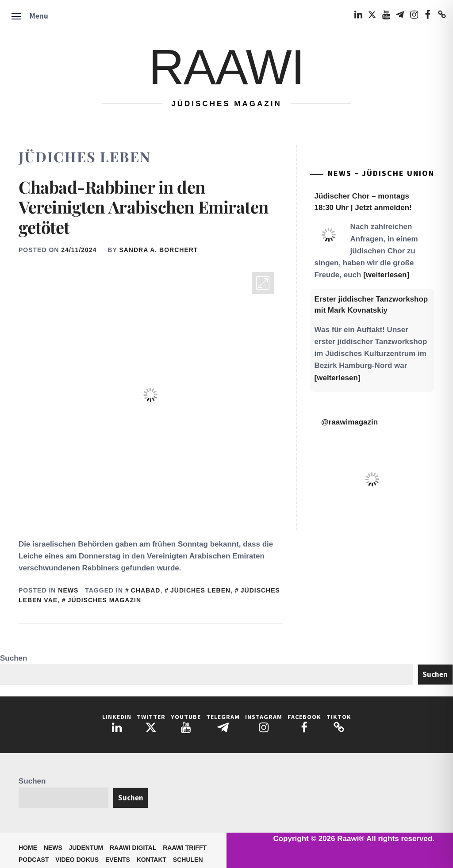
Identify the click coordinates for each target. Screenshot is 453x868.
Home (28, 848)
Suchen (13, 658)
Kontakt (152, 860)
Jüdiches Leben (200, 590)
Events (118, 860)
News (68, 590)
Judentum (86, 848)
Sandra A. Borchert (158, 250)
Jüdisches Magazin (104, 600)
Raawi (226, 67)
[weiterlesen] (386, 275)
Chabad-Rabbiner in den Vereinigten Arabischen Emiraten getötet (144, 207)
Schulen (188, 860)
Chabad (146, 590)
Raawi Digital (133, 848)
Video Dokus (77, 860)
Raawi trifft (185, 848)
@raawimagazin (349, 422)
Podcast (34, 860)
